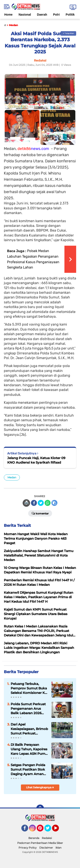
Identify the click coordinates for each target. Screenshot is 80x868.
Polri (56, 15)
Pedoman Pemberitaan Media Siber (40, 843)
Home (8, 15)
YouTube (58, 830)
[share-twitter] (41, 503)
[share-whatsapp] (48, 503)
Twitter (50, 830)
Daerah (42, 15)
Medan (12, 477)
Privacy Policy (28, 848)
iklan (58, 848)
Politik (70, 15)
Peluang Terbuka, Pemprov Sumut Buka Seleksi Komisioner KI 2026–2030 (29, 688)
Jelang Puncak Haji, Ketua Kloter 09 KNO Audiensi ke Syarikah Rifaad (36, 460)
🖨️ (26, 503)
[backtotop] (40, 808)
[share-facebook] (34, 503)
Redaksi (47, 838)
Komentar (40, 513)
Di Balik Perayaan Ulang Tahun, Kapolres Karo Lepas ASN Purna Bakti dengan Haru (29, 749)
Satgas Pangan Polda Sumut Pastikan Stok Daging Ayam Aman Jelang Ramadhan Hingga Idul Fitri (28, 770)
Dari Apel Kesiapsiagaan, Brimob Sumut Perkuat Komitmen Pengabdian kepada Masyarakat (29, 729)
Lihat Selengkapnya (40, 787)
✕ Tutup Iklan (68, 33)
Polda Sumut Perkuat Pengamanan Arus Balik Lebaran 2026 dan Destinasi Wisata (28, 709)
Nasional (25, 15)
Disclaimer (46, 848)
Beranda (34, 838)
